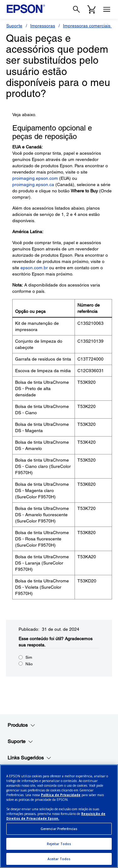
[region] (59, 816)
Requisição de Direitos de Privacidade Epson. (56, 816)
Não (29, 664)
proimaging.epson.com (35, 178)
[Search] (76, 9)
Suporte (14, 26)
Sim (29, 657)
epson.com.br (34, 268)
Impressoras (43, 26)
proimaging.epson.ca (33, 185)
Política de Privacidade (61, 795)
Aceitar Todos (59, 859)
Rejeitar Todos (59, 844)
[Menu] (107, 9)
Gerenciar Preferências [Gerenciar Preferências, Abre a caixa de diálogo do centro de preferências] (59, 829)
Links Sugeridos (29, 758)
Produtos (21, 725)
